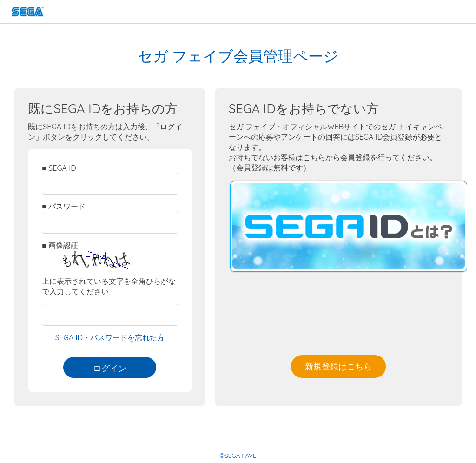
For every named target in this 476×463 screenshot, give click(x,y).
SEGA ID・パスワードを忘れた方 (110, 337)
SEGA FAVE (28, 13)
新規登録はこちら (338, 366)
